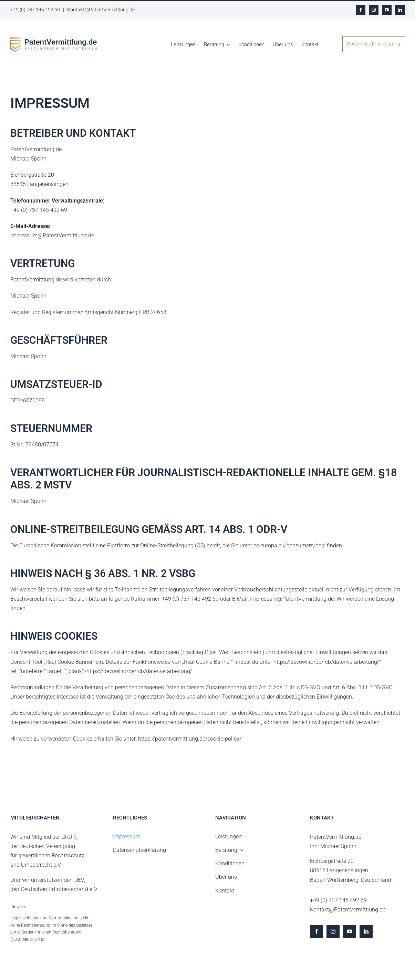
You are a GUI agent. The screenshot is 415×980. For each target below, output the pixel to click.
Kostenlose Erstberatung (374, 44)
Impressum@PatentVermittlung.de (52, 235)
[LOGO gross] (53, 40)
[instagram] (374, 10)
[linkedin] (400, 10)
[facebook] (361, 10)
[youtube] (387, 10)
